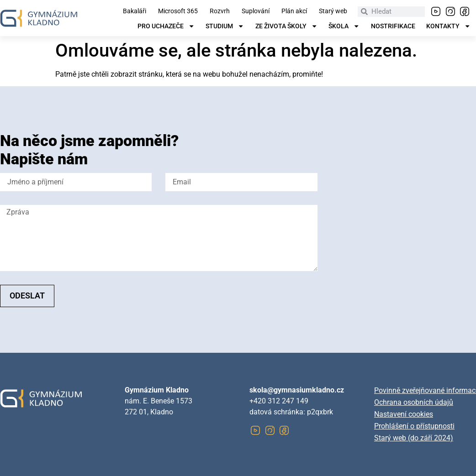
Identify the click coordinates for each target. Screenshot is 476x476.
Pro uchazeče (166, 26)
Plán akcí (294, 11)
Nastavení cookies (404, 414)
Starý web (333, 11)
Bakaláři (135, 11)
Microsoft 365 (178, 11)
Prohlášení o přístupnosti (414, 426)
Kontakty (448, 26)
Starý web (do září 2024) (414, 438)
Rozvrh (220, 11)
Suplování (256, 11)
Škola (344, 26)
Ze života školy (286, 26)
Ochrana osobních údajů (414, 402)
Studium (225, 26)
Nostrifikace (393, 26)
